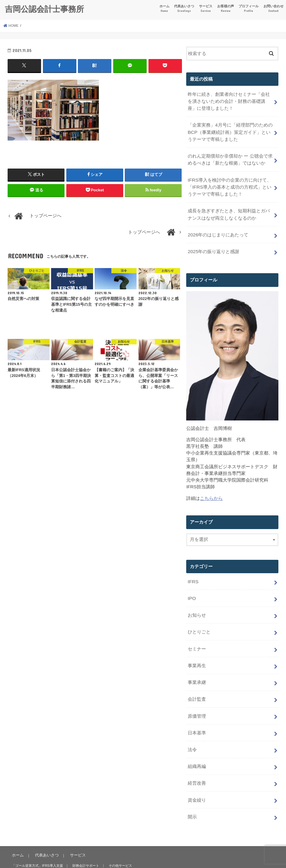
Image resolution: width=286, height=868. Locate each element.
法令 (192, 734)
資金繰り (197, 783)
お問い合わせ (274, 9)
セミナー (197, 638)
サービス (206, 9)
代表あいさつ (184, 9)
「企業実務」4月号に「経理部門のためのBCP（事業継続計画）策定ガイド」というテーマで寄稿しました (230, 130)
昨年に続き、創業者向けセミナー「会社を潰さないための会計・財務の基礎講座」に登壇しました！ (229, 100)
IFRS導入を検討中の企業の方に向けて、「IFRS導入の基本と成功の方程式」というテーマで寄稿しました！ (229, 183)
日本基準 (197, 718)
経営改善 (197, 766)
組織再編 (197, 750)
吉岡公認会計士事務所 (44, 9)
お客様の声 (226, 9)
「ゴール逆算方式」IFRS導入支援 (37, 847)
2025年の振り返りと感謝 (213, 244)
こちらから (211, 491)
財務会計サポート (84, 847)
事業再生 (197, 654)
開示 (192, 799)
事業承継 (197, 670)
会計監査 (197, 686)
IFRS (193, 573)
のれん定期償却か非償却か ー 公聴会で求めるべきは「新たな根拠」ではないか (230, 156)
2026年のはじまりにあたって (218, 228)
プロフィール (249, 9)
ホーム (164, 9)
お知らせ (197, 605)
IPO (192, 589)
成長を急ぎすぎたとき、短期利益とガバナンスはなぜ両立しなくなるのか (229, 209)
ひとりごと (199, 622)
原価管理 (197, 702)
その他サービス (118, 847)
